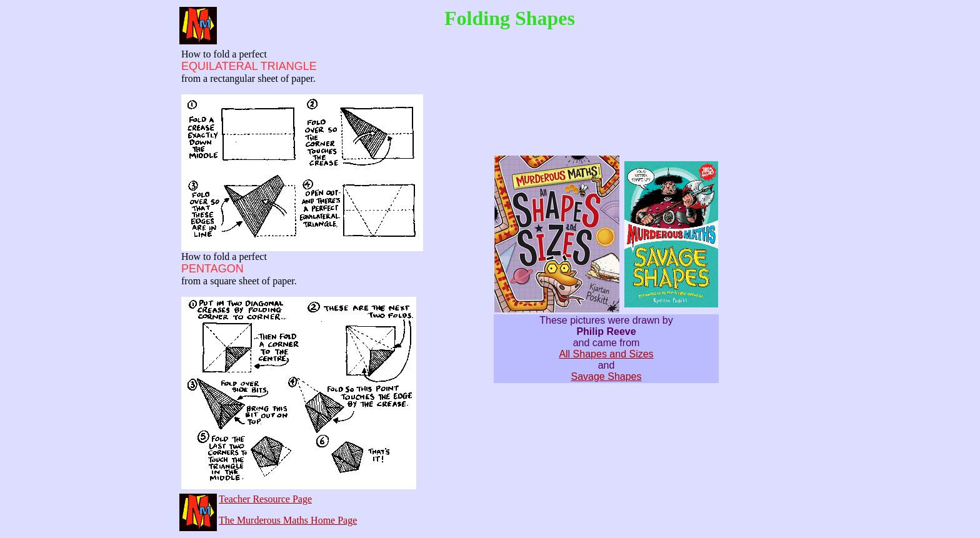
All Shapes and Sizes (606, 354)
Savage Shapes (607, 376)
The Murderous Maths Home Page (288, 520)
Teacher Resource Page (265, 499)
